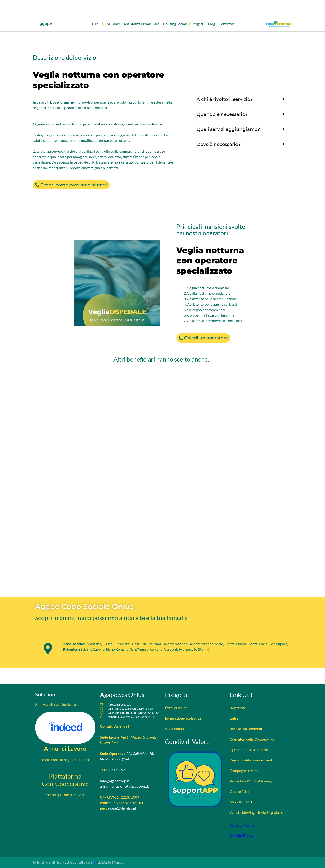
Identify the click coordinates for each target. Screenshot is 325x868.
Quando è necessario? (222, 114)
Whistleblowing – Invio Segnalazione (258, 812)
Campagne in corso (245, 770)
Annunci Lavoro (65, 748)
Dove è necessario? (219, 144)
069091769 (116, 770)
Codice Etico (240, 791)
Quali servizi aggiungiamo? (228, 129)
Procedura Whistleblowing (251, 781)
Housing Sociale (175, 24)
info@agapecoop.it (115, 781)
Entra (234, 718)
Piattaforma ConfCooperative (65, 780)
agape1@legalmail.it (123, 808)
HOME (95, 24)
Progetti (198, 24)
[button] (241, 99)
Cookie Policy (242, 835)
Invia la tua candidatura (248, 729)
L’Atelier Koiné (176, 708)
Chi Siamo (112, 24)
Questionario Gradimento (250, 750)
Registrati (237, 708)
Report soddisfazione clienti (252, 760)
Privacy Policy (242, 825)
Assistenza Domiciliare (141, 24)
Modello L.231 (241, 802)
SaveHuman (174, 729)
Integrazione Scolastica (183, 718)
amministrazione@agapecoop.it (125, 786)
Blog (211, 24)
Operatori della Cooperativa (252, 739)
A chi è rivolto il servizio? (225, 99)
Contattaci (227, 24)
